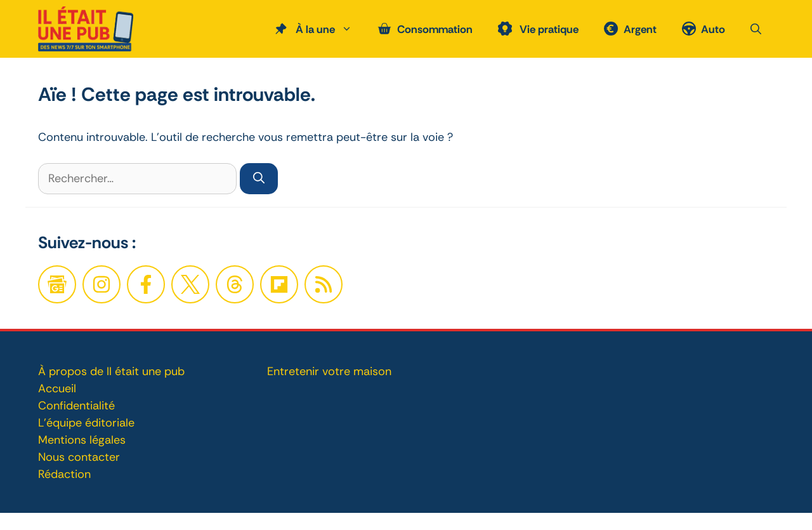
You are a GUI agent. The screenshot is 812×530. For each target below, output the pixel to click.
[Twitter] (190, 284)
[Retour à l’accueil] (86, 28)
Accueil (57, 388)
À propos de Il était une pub (111, 371)
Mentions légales (82, 440)
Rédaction (64, 474)
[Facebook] (101, 284)
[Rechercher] (259, 179)
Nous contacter (79, 457)
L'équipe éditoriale (86, 423)
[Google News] (57, 284)
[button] (756, 29)
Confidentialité (76, 406)
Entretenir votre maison (329, 371)
